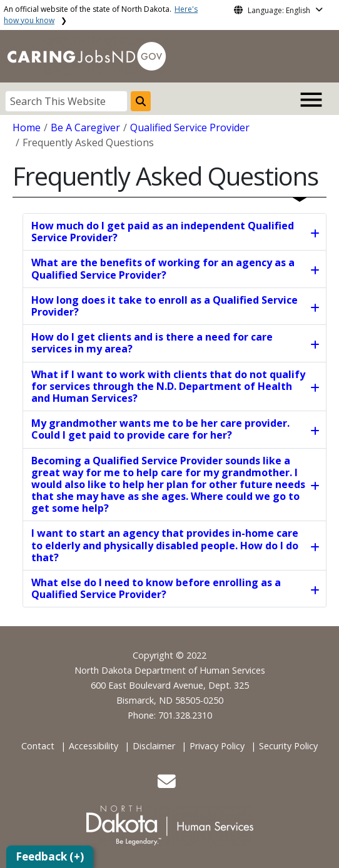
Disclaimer (154, 746)
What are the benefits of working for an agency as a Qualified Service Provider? (163, 268)
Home (27, 127)
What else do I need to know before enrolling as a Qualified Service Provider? (156, 588)
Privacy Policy (217, 746)
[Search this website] (141, 101)
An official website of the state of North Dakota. (101, 15)
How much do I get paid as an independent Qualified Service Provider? (163, 232)
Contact (38, 746)
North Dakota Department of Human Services (170, 670)
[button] (167, 785)
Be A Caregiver (85, 127)
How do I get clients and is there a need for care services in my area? (152, 343)
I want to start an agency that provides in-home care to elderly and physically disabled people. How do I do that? (165, 545)
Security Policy (288, 746)
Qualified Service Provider (190, 127)
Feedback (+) (50, 856)
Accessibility (94, 746)
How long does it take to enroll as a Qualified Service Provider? (164, 306)
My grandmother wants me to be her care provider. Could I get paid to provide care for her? (160, 429)
